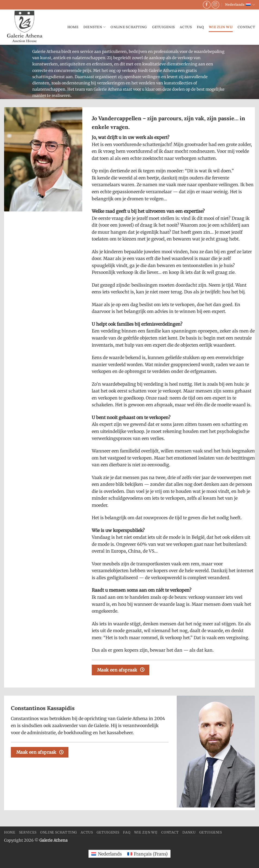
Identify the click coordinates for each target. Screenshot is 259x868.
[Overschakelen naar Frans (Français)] (148, 854)
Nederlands (240, 5)
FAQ (200, 27)
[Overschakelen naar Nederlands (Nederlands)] (106, 854)
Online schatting (129, 27)
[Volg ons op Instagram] (215, 5)
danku (189, 832)
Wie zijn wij (221, 27)
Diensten (95, 27)
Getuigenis (164, 27)
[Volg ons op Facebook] (207, 5)
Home (73, 27)
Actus (186, 27)
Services (28, 832)
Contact (246, 27)
